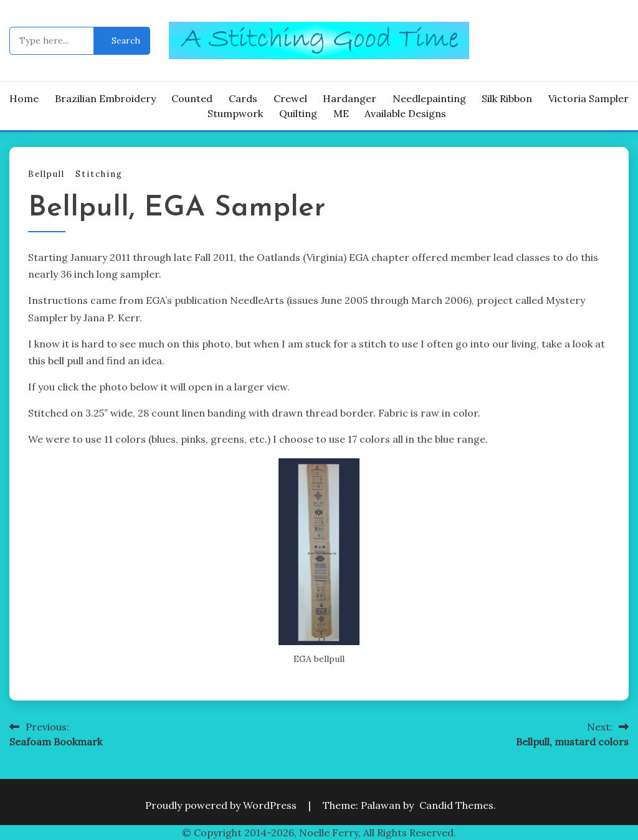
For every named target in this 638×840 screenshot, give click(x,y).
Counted (192, 98)
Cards (243, 98)
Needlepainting (429, 98)
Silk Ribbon (507, 98)
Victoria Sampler (588, 98)
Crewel (290, 98)
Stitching (99, 174)
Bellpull (46, 174)
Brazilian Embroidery (105, 98)
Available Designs (405, 113)
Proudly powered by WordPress (222, 805)
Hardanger (350, 98)
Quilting (298, 113)
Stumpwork (235, 113)
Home (24, 98)
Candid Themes (456, 805)
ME (341, 113)
